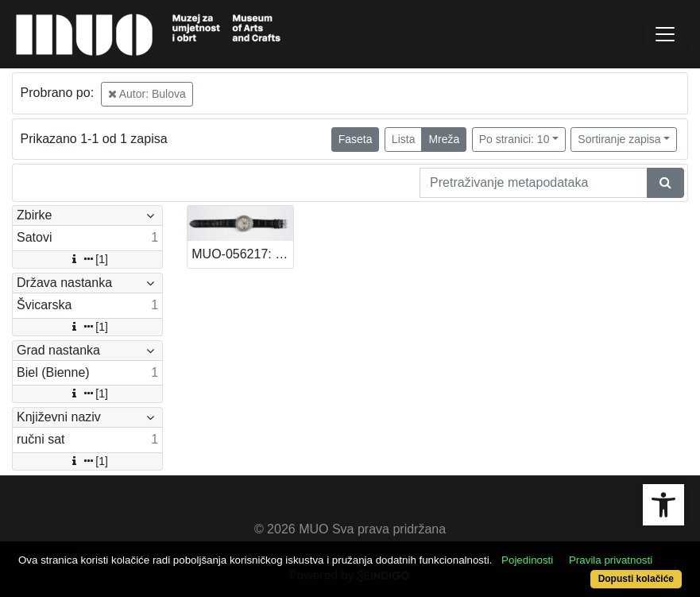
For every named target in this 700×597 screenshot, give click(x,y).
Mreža (444, 139)
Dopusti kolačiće (636, 579)
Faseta (356, 139)
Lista (404, 139)
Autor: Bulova (147, 94)
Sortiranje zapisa (619, 139)
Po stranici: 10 (514, 139)
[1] (87, 259)
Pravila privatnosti (611, 560)
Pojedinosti (527, 560)
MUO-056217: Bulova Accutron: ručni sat (242, 254)
